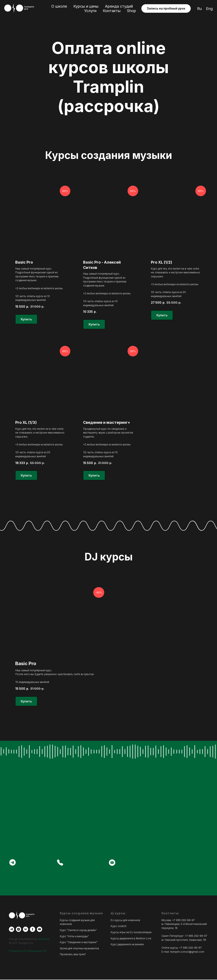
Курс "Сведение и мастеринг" (79, 943)
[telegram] (12, 930)
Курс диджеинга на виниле (127, 945)
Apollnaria (44, 940)
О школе (59, 6)
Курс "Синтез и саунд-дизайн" (78, 931)
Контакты (112, 11)
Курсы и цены (86, 6)
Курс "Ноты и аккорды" (74, 937)
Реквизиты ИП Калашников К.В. (28, 951)
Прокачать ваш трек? (73, 955)
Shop (131, 11)
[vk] (26, 930)
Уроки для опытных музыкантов (79, 949)
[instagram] (19, 930)
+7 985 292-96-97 (184, 921)
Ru (199, 9)
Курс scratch (119, 927)
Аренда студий (119, 6)
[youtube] (40, 930)
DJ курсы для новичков (125, 921)
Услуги (90, 11)
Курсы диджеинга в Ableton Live (131, 939)
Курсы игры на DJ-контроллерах (131, 933)
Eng (209, 9)
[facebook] (33, 930)
